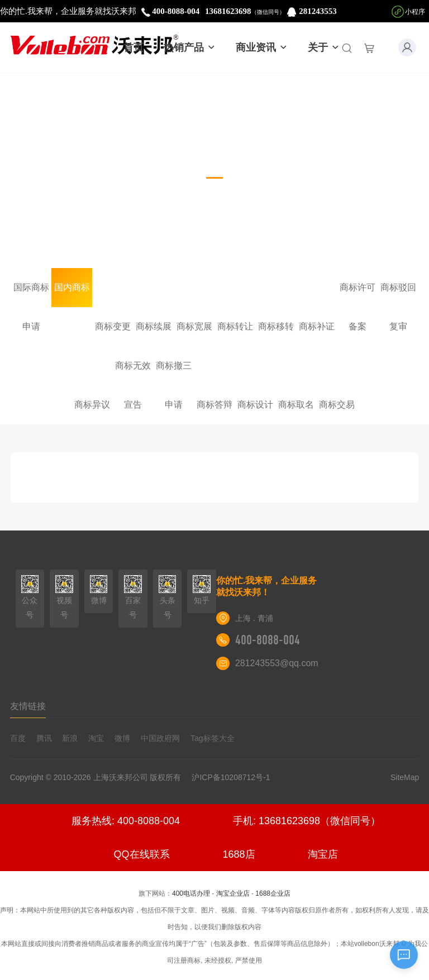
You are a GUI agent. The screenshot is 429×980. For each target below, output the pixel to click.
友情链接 (28, 706)
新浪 (70, 738)
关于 (324, 47)
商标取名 (296, 405)
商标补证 (317, 326)
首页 (134, 47)
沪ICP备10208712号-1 (235, 777)
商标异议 (92, 405)
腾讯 (44, 738)
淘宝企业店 (233, 893)
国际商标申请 (31, 295)
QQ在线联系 (142, 854)
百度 (18, 738)
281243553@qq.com (277, 663)
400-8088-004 (268, 640)
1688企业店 (273, 893)
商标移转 (276, 326)
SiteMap (405, 777)
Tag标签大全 (213, 738)
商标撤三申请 (174, 373)
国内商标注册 (72, 295)
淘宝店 (323, 854)
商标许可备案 (357, 295)
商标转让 (235, 326)
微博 (122, 738)
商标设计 (255, 405)
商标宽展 (194, 326)
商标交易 (337, 405)
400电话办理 (191, 893)
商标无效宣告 (133, 373)
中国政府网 (160, 738)
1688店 (239, 854)
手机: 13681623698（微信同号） (307, 821)
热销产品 (190, 47)
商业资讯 (262, 47)
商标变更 (113, 326)
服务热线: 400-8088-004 (126, 821)
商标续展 (154, 326)
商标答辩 (214, 405)
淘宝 (96, 738)
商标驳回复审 (398, 295)
